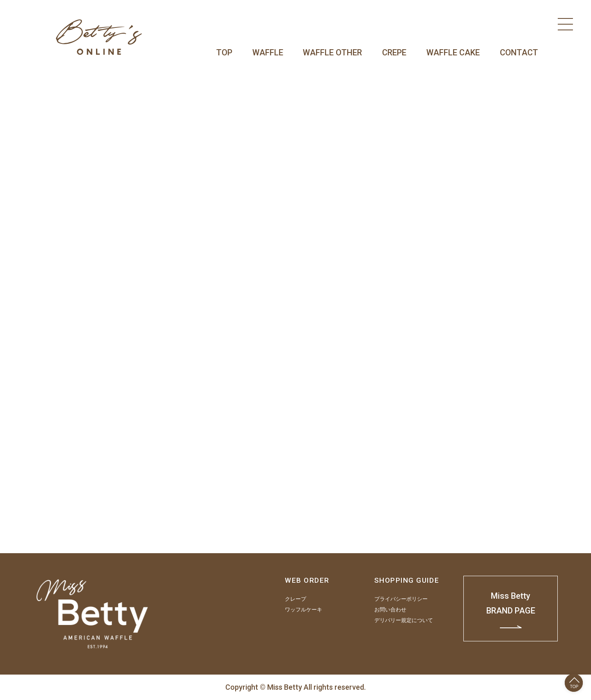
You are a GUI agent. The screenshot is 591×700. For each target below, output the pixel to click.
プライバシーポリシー (401, 599)
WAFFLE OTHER (332, 52)
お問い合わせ (390, 610)
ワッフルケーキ (304, 610)
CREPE (394, 52)
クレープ (295, 599)
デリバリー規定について (404, 620)
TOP (224, 52)
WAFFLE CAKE (453, 52)
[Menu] (565, 24)
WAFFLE (268, 52)
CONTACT (519, 52)
